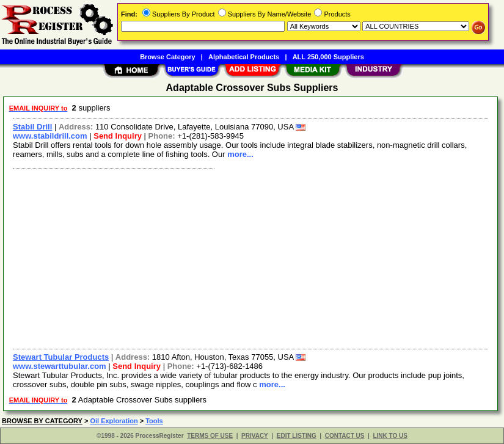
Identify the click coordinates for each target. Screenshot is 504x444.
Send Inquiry (118, 136)
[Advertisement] (251, 257)
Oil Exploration (114, 421)
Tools (154, 421)
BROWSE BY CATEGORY (42, 421)
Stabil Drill (32, 127)
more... (240, 154)
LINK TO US (390, 436)
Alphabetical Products (244, 57)
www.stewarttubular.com (60, 366)
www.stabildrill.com (50, 136)
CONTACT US (345, 436)
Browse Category (167, 57)
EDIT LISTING (297, 436)
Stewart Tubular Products (61, 357)
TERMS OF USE (210, 436)
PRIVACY (255, 436)
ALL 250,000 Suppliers (328, 57)
